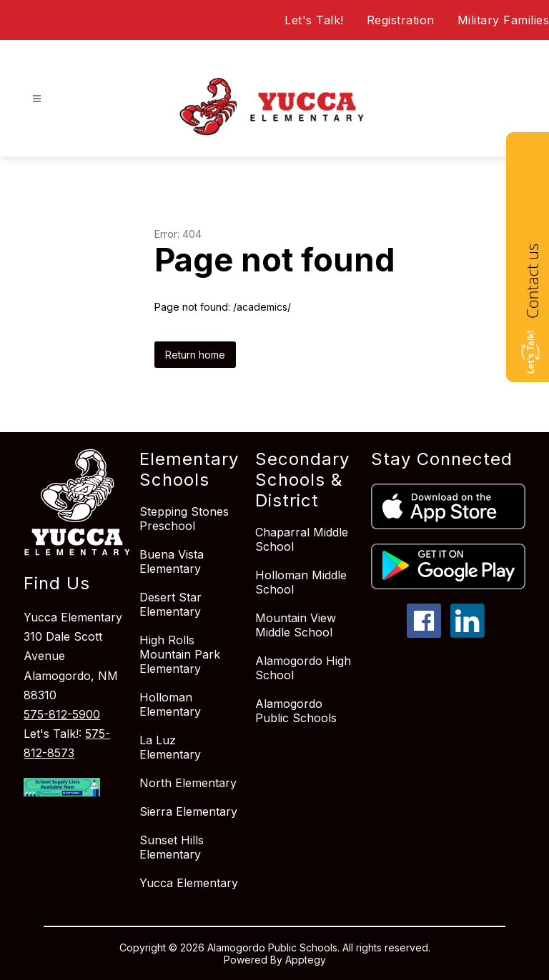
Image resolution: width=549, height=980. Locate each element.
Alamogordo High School (303, 668)
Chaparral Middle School (302, 539)
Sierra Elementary (188, 811)
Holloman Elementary (170, 704)
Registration (401, 20)
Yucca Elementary (189, 883)
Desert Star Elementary (170, 604)
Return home (195, 355)
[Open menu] (37, 99)
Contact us (532, 281)
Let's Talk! (314, 20)
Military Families (504, 20)
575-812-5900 (62, 714)
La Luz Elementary (170, 747)
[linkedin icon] (468, 634)
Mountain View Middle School (296, 625)
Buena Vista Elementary (172, 561)
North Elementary (188, 783)
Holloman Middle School (301, 582)
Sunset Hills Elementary (172, 847)
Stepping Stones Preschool (184, 519)
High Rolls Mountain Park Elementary (180, 654)
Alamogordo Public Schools (296, 711)
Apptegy (306, 960)
